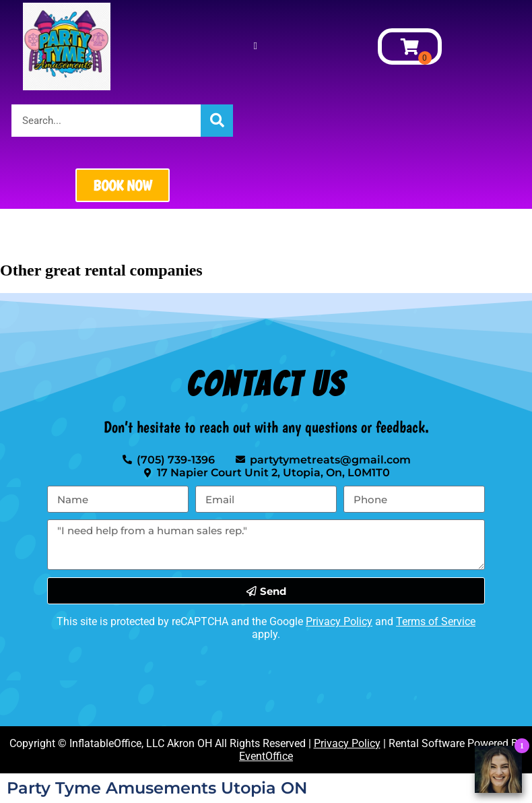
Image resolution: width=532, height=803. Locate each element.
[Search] (217, 121)
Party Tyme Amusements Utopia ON (157, 788)
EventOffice (266, 756)
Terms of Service (436, 621)
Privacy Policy (339, 621)
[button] (256, 47)
